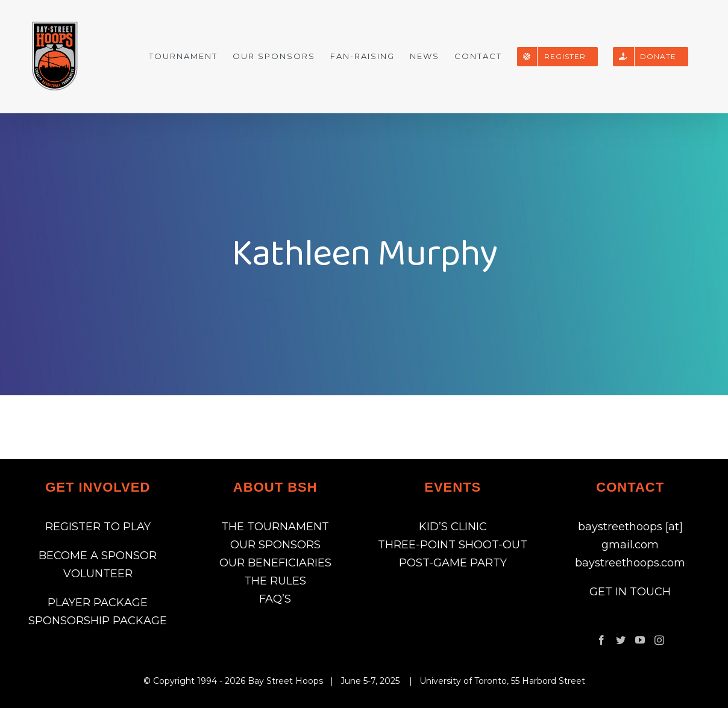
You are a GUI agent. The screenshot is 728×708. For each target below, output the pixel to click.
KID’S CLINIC (453, 527)
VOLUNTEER (98, 574)
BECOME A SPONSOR (98, 556)
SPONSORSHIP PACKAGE (98, 621)
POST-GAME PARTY (453, 563)
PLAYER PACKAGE (98, 603)
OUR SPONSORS (275, 545)
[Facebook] (601, 640)
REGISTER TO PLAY (98, 527)
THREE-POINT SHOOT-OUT (453, 545)
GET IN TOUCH (630, 592)
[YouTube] (640, 640)
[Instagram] (659, 640)
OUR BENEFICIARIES (275, 563)
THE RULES (275, 581)
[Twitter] (621, 640)
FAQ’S (275, 599)
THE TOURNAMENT (275, 527)
